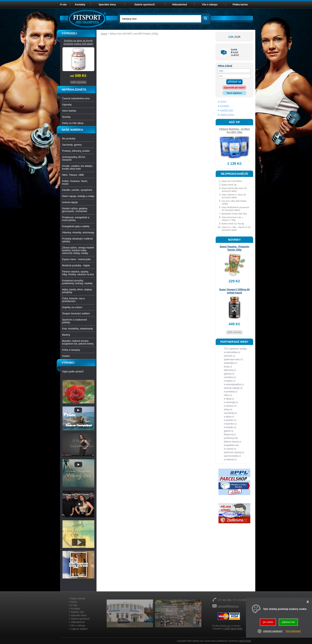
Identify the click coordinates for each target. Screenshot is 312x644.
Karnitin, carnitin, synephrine (77, 190)
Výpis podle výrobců (73, 372)
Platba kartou (240, 5)
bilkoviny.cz (230, 370)
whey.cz (228, 409)
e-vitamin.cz (230, 406)
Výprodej (67, 105)
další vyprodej (78, 82)
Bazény (66, 335)
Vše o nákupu (210, 5)
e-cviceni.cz (230, 449)
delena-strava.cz (233, 442)
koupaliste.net (231, 445)
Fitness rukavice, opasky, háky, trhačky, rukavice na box (78, 273)
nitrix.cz (228, 395)
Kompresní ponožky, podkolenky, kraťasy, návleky (77, 282)
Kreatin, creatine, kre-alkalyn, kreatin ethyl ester (78, 167)
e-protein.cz (230, 420)
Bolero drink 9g (229, 185)
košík (234, 50)
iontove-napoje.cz (233, 388)
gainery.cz (229, 374)
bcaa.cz (228, 367)
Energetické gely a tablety (76, 226)
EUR (238, 37)
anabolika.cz (231, 363)
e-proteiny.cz (231, 392)
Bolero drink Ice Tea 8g (233, 224)
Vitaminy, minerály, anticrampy (78, 233)
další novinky (234, 332)
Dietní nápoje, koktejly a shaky (78, 196)
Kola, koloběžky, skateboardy (78, 329)
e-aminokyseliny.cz (234, 384)
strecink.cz (230, 356)
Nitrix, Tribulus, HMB (73, 175)
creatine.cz (230, 381)
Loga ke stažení (79, 629)
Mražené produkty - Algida (76, 266)
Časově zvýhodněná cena (76, 98)
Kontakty (80, 5)
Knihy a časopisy (71, 350)
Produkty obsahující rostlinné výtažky (77, 240)
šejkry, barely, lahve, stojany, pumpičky (77, 291)
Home (104, 34)
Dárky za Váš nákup (73, 123)
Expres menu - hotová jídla (76, 259)
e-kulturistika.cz (232, 352)
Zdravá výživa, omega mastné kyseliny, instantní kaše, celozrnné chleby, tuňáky (78, 250)
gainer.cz (229, 431)
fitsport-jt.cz (230, 434)
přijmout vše (288, 622)
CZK (231, 37)
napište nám (227, 110)
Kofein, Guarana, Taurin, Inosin (75, 182)
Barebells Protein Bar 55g (234, 214)
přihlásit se (234, 82)
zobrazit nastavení (273, 631)
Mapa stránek (78, 599)
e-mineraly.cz (231, 402)
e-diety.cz (229, 399)
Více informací (293, 631)
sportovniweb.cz (232, 456)
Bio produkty (69, 139)
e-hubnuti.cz (230, 460)
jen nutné (268, 622)
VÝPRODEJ (69, 33)
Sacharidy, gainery (72, 145)
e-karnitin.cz (230, 424)
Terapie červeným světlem (76, 314)
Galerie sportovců (144, 5)
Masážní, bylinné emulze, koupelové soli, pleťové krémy (78, 342)
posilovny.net (231, 438)
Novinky (66, 117)
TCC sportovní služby (235, 349)
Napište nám (77, 612)
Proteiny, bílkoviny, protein (76, 151)
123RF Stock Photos (233, 629)
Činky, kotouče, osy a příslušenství (73, 300)
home (223, 101)
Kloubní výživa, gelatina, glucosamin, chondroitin (75, 210)
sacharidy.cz (230, 413)
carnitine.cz (230, 377)
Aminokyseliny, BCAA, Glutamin (74, 158)
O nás (63, 5)
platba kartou (227, 115)
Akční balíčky (69, 111)
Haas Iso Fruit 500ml (232, 181)
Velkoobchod (180, 5)
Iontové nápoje (70, 202)
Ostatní (66, 356)
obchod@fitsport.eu (228, 606)
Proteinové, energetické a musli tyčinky (76, 219)
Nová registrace (234, 93)
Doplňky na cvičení (72, 307)
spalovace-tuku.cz (233, 359)
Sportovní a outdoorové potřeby (75, 321)
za (232, 55)
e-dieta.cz (229, 417)
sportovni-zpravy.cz (234, 452)
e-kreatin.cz (230, 427)
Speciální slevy (107, 5)
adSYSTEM (245, 641)
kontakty (225, 106)
